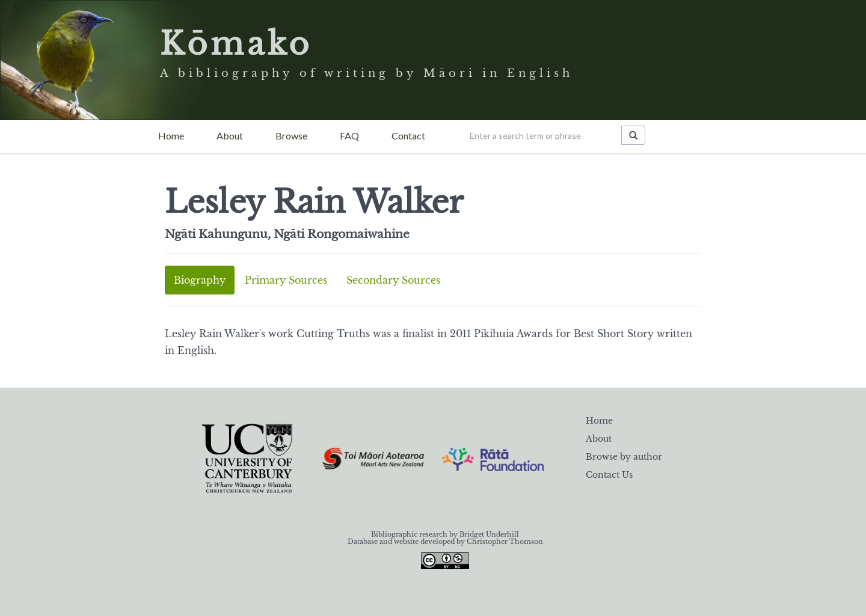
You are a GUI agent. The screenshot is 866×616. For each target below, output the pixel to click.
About (230, 136)
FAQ (349, 136)
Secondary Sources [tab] (393, 280)
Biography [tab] (200, 280)
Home (171, 136)
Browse (291, 136)
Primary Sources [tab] (286, 280)
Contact (408, 136)
